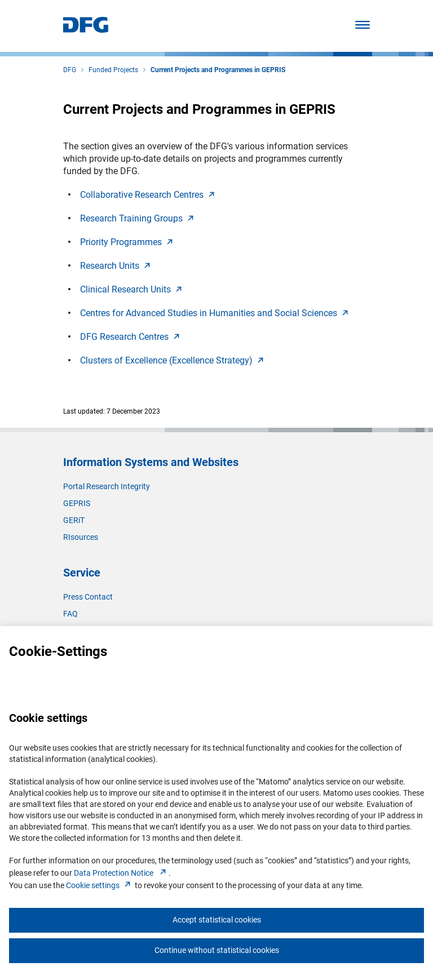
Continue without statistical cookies (217, 950)
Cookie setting (100, 885)
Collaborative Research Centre (149, 195)
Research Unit (116, 266)
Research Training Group (138, 218)
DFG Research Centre (131, 337)
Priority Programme (128, 242)
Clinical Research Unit (132, 289)
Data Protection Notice (121, 873)
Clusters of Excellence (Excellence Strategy (173, 360)
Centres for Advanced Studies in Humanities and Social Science (215, 313)
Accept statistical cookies (217, 920)
